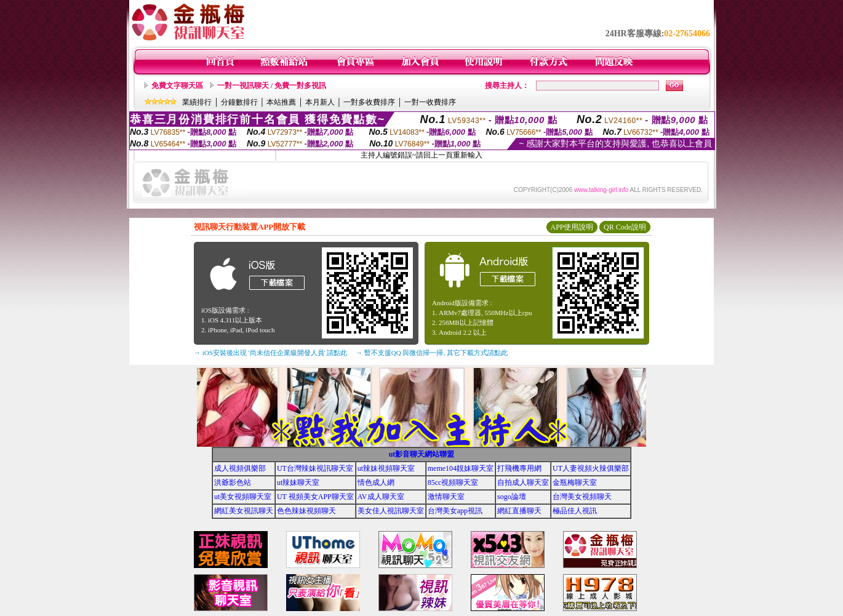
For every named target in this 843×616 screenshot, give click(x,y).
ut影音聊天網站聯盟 (422, 454)
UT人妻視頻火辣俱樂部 (591, 468)
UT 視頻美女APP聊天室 (315, 497)
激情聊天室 (446, 497)
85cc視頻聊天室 (453, 482)
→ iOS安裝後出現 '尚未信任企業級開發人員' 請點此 (270, 353)
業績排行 (197, 102)
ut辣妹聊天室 (298, 482)
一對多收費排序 (369, 102)
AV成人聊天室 (381, 497)
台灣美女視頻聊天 (582, 497)
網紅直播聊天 (519, 511)
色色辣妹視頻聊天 (306, 511)
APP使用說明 (572, 227)
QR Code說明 (625, 227)
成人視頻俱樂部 (240, 468)
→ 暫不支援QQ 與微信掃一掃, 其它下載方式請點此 (432, 353)
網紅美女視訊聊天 (244, 511)
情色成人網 (376, 482)
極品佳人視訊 (575, 511)
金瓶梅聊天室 (575, 482)
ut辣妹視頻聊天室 (386, 468)
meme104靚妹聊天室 (461, 468)
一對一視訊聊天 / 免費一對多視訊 (272, 86)
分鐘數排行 (239, 102)
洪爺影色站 (233, 482)
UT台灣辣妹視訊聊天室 (315, 468)
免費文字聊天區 (177, 86)
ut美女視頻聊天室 (243, 497)
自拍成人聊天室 (523, 482)
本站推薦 (281, 102)
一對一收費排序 (430, 102)
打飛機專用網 (519, 468)
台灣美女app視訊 (455, 511)
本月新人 (320, 102)
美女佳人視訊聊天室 (391, 511)
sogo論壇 (512, 497)
